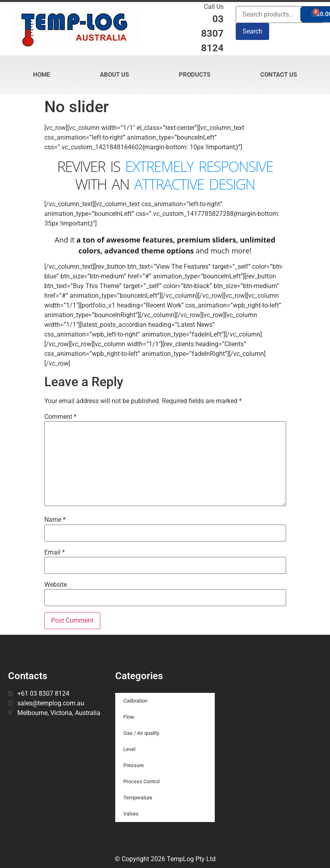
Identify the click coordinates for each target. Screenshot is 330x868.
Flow (129, 717)
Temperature (138, 798)
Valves (131, 814)
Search (252, 31)
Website (56, 585)
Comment (60, 417)
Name (55, 520)
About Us (114, 75)
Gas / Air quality (141, 733)
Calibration (135, 701)
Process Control (141, 781)
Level (129, 749)
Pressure (134, 765)
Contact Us (279, 75)
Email (55, 552)
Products (195, 75)
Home (42, 75)
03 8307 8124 (212, 33)
